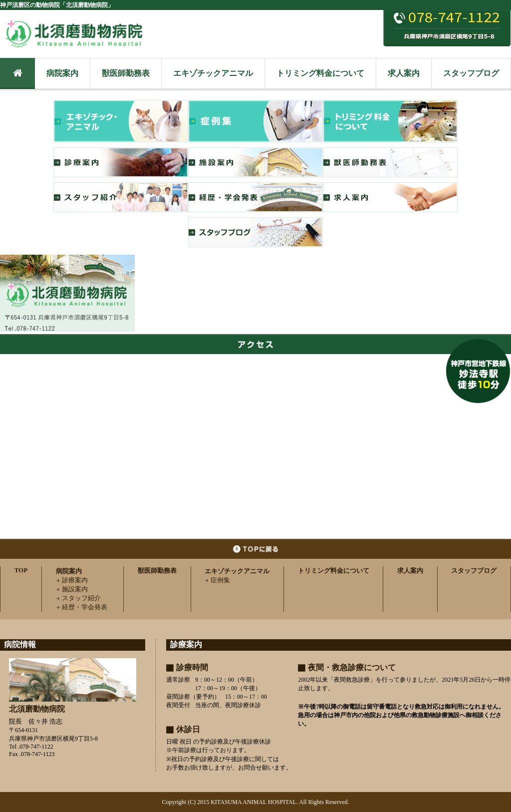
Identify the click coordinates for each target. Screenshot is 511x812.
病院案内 (62, 73)
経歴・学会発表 (82, 607)
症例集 (217, 580)
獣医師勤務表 (126, 73)
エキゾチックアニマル (213, 73)
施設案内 (72, 589)
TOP (21, 570)
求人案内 (404, 73)
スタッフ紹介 (78, 598)
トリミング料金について (320, 73)
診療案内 (72, 580)
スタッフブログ (471, 73)
